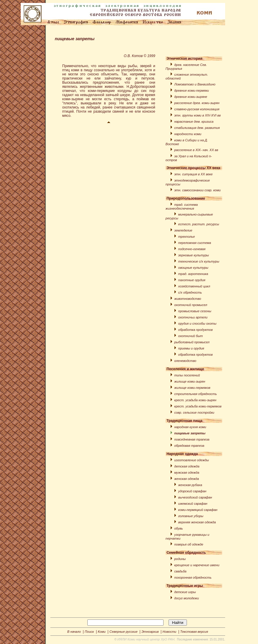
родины (180, 559)
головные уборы (191, 516)
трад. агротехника (193, 274)
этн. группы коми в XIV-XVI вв (197, 115)
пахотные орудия (192, 280)
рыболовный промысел (192, 342)
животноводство (188, 299)
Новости (169, 632)
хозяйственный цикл (194, 286)
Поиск (89, 632)
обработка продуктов (195, 330)
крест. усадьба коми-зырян (195, 400)
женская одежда (186, 479)
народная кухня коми (190, 427)
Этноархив (150, 632)
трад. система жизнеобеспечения (182, 207)
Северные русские (123, 632)
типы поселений (187, 375)
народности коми (188, 134)
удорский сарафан (192, 491)
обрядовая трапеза (189, 446)
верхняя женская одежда (197, 522)
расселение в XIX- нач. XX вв (196, 150)
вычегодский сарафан (195, 497)
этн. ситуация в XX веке (193, 174)
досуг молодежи (186, 598)
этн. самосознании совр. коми (197, 190)
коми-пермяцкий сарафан (198, 510)
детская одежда (187, 466)
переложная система (195, 243)
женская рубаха (190, 485)
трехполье (187, 237)
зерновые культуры (194, 255)
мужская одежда (187, 473)
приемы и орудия (191, 348)
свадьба (180, 571)
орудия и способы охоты (197, 323)
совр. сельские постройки (194, 412)
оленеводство (185, 361)
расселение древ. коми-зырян (197, 103)
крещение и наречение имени (197, 565)
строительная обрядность (195, 394)
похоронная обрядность (193, 577)
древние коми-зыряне (191, 97)
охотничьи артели (193, 317)
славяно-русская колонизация (197, 109)
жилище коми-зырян (190, 381)
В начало (74, 632)
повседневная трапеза (192, 439)
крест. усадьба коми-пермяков (198, 406)
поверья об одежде (189, 544)
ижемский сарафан (193, 504)
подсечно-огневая (192, 249)
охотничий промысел (191, 305)
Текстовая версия (194, 632)
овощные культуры (193, 268)
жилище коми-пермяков (192, 388)
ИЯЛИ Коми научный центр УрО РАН (146, 639)
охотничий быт (191, 336)
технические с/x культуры (199, 261)
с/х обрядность (190, 292)
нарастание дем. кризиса (194, 122)
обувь (178, 528)
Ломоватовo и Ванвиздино (195, 84)
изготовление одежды (192, 460)
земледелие (183, 230)
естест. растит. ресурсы (199, 224)
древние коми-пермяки (192, 90)
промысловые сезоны (195, 311)
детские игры (185, 592)
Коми (102, 632)
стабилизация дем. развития (197, 128)
